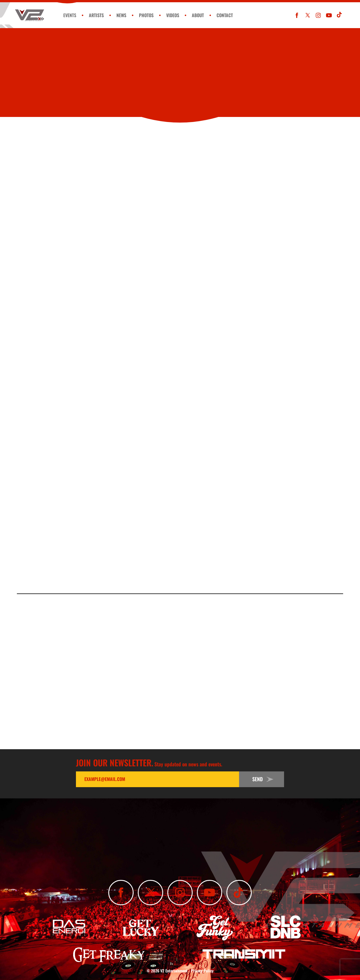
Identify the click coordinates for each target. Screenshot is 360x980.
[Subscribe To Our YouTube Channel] (329, 15)
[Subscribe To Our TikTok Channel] (340, 15)
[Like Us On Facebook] (297, 15)
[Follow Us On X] (308, 15)
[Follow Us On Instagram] (318, 15)
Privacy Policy (202, 971)
